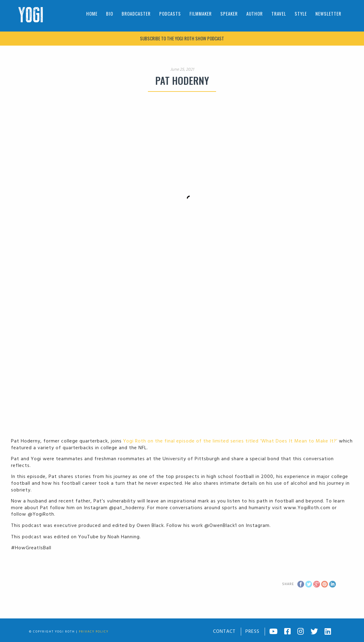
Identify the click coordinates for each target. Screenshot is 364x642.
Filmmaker (201, 13)
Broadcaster (136, 13)
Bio (110, 13)
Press (252, 632)
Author (255, 13)
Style (301, 13)
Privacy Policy (94, 632)
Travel (279, 13)
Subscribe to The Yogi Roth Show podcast (182, 38)
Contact (224, 632)
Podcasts (170, 13)
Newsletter (328, 13)
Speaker (229, 13)
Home (92, 13)
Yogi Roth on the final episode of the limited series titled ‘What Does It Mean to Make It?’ (230, 441)
